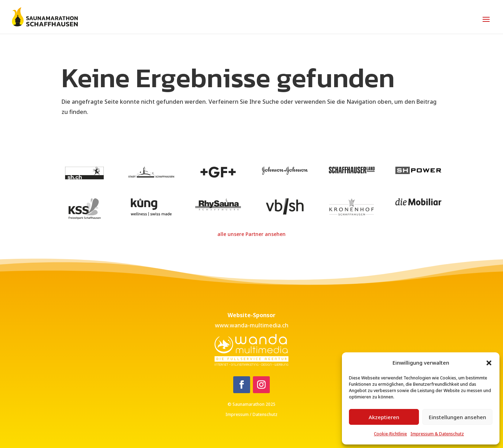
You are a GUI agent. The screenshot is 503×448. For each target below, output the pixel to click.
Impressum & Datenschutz (437, 434)
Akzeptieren (384, 417)
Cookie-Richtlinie (390, 434)
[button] (489, 363)
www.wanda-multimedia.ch (252, 325)
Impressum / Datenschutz (251, 414)
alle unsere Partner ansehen (251, 234)
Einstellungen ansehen (457, 417)
